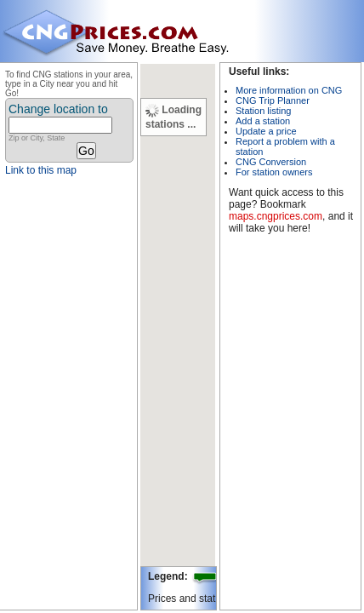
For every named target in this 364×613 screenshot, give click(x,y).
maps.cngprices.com (276, 216)
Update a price (266, 131)
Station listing (263, 111)
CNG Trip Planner (273, 100)
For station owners (274, 172)
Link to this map (41, 170)
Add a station (263, 121)
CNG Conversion (271, 162)
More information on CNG (289, 90)
